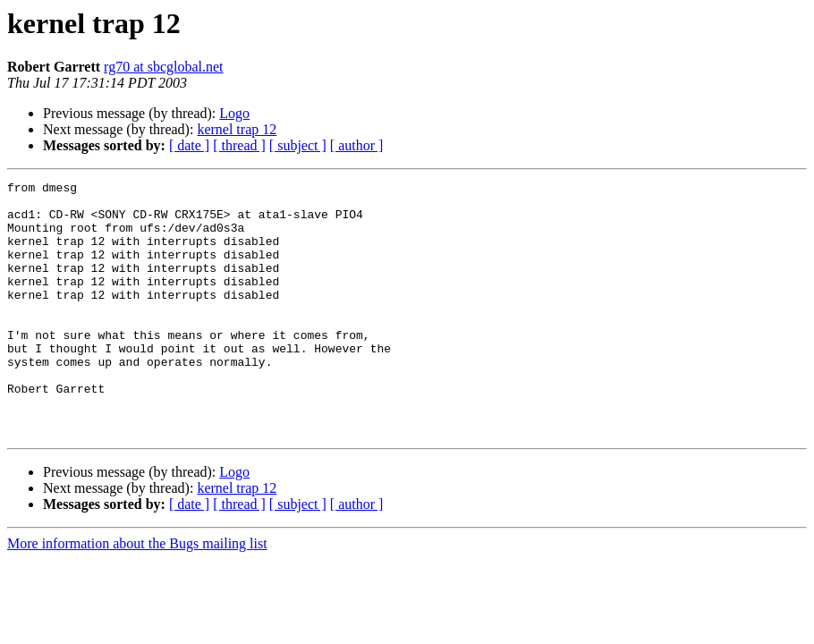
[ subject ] (298, 145)
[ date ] (189, 145)
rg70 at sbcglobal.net (163, 67)
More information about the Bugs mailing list (137, 594)
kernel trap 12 (237, 129)
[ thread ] (239, 145)
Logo (234, 113)
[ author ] (357, 145)
